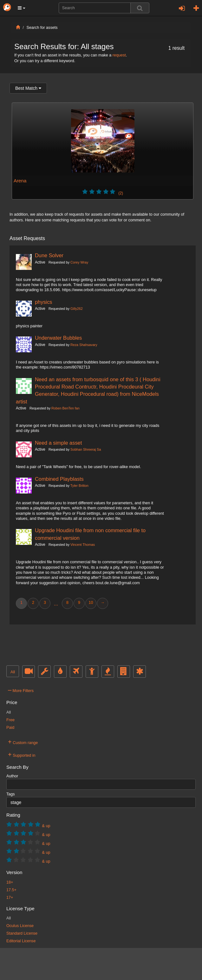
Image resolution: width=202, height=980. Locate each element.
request (119, 55)
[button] (22, 8)
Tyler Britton (79, 486)
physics (44, 302)
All (13, 672)
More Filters (21, 690)
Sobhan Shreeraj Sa (86, 449)
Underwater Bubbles (58, 338)
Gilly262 (77, 309)
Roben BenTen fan (65, 408)
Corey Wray (79, 262)
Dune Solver (49, 255)
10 (91, 603)
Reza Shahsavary (84, 345)
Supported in (22, 755)
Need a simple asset (58, 443)
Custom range (23, 742)
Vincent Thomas (83, 545)
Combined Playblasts (59, 479)
